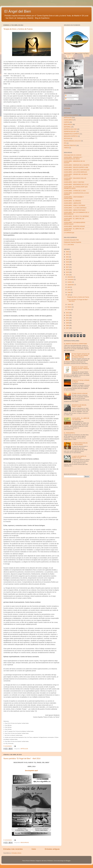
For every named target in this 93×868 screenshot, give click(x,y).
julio (69, 287)
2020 (68, 259)
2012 (68, 315)
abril (69, 295)
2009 (68, 323)
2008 (68, 325)
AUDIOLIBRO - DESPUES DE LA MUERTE (77, 165)
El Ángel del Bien (18, 11)
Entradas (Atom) (16, 853)
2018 (68, 265)
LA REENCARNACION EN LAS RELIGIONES (80, 444)
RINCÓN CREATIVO (70, 145)
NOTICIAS (67, 138)
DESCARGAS (25, 843)
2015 (68, 272)
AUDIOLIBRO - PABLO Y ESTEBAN (74, 205)
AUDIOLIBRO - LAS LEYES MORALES (75, 172)
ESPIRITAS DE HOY (70, 131)
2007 (68, 328)
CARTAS (67, 122)
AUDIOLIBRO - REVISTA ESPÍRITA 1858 (76, 167)
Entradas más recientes (13, 849)
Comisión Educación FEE (71, 240)
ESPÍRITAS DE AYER (70, 129)
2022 (68, 254)
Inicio (34, 849)
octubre (70, 282)
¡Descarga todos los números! (73, 155)
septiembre (71, 285)
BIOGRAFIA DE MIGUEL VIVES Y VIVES (79, 406)
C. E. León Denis (69, 245)
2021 (68, 257)
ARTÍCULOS (24, 749)
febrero (70, 307)
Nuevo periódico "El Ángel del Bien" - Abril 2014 (22, 759)
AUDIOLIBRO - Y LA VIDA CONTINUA (75, 208)
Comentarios (70, 99)
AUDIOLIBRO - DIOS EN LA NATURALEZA (77, 170)
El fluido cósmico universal (80, 393)
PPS (65, 143)
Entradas (68, 96)
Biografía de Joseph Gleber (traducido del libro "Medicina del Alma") (80, 368)
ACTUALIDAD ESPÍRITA (71, 115)
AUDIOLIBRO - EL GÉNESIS (72, 201)
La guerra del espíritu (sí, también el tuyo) (79, 457)
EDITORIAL (67, 127)
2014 (68, 275)
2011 (68, 318)
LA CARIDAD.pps (69, 233)
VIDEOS (66, 148)
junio (69, 290)
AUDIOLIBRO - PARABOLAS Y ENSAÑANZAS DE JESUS (73, 158)
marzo (70, 304)
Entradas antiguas (52, 849)
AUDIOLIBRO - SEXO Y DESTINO (74, 182)
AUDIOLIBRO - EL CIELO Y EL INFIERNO (76, 216)
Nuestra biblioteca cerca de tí (72, 141)
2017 (68, 267)
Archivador (67, 108)
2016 (68, 270)
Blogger (68, 861)
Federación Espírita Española (73, 242)
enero (69, 309)
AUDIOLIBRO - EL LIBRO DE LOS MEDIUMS (81, 419)
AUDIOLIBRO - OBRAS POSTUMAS (75, 210)
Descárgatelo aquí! (32, 771)
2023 (68, 252)
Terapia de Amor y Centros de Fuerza (18, 29)
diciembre (71, 277)
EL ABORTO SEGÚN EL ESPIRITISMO (75, 344)
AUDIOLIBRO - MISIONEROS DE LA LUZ (76, 184)
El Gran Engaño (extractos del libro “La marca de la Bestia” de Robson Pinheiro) (81, 355)
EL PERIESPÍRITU (69, 433)
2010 (68, 320)
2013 (68, 313)
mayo (69, 292)
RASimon (50, 861)
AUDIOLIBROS (68, 120)
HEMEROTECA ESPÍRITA (72, 134)
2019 (68, 262)
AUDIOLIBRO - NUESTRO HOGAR (74, 226)
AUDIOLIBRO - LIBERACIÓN (73, 203)
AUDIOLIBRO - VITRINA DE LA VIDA (75, 191)
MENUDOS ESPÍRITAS (71, 136)
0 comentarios (8, 746)
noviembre (71, 279)
